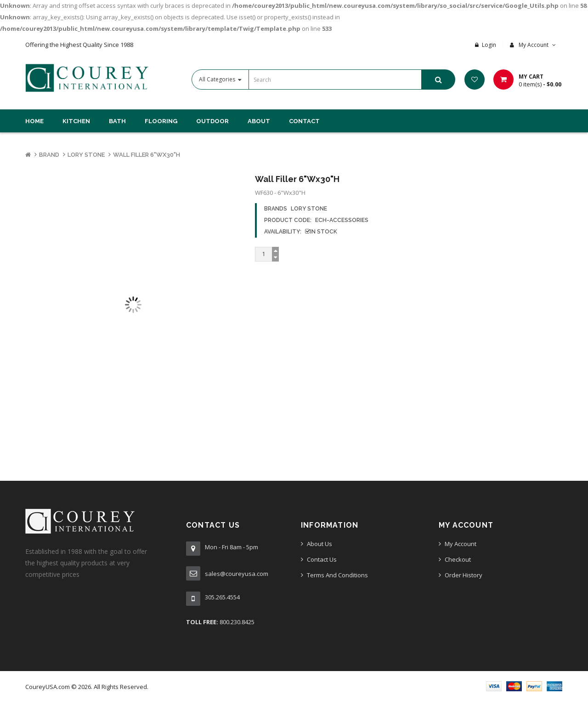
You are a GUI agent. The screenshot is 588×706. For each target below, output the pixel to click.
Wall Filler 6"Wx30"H (147, 155)
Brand (49, 155)
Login (489, 45)
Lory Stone (86, 155)
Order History (464, 575)
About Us (319, 544)
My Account (461, 544)
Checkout (458, 559)
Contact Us (322, 559)
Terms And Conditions (337, 575)
